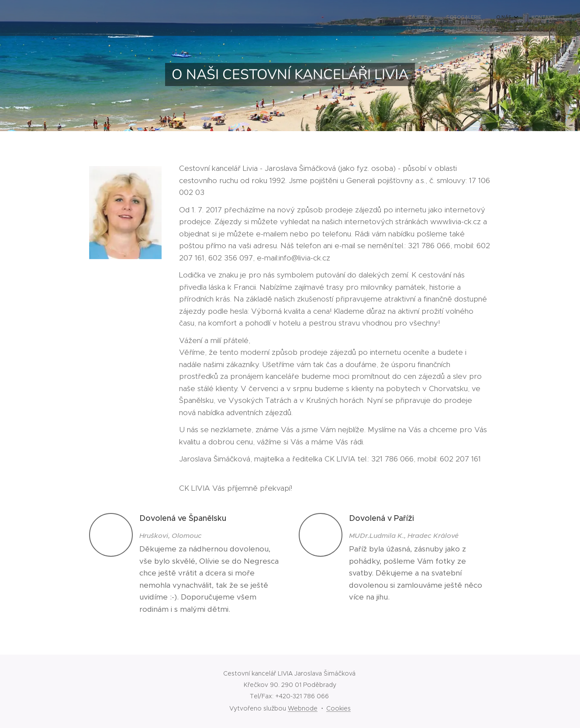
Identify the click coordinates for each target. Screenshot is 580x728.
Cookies (338, 708)
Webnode (303, 708)
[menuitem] (505, 18)
